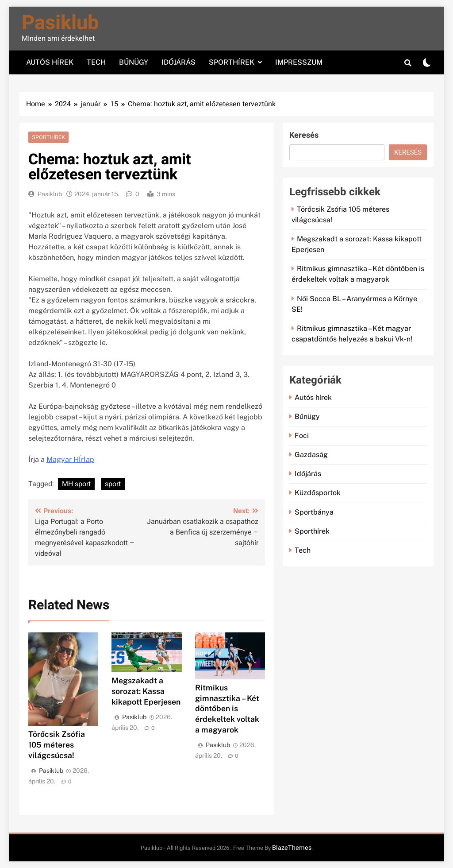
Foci (302, 436)
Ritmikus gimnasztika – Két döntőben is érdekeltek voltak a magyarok (227, 709)
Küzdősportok (318, 493)
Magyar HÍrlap (70, 459)
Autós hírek (50, 62)
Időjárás (179, 62)
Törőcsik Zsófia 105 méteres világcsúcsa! (57, 745)
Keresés (304, 135)
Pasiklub (60, 23)
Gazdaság (311, 455)
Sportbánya (314, 512)
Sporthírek (232, 62)
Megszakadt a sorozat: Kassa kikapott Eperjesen (146, 691)
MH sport (76, 484)
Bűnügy (134, 62)
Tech (96, 62)
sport (113, 484)
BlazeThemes (292, 848)
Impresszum (299, 62)
